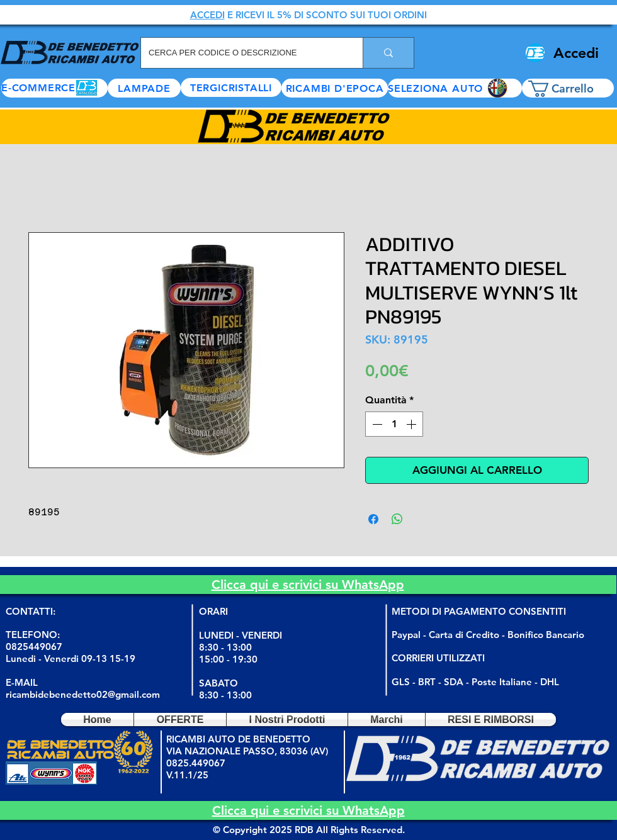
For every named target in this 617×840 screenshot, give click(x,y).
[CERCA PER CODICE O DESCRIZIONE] (242, 53)
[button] (455, 88)
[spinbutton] (394, 424)
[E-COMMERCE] (54, 88)
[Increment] (412, 424)
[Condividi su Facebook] (373, 519)
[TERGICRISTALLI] (231, 87)
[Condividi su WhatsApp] (397, 519)
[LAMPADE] (144, 88)
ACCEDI (207, 15)
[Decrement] (376, 424)
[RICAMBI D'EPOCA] (335, 88)
